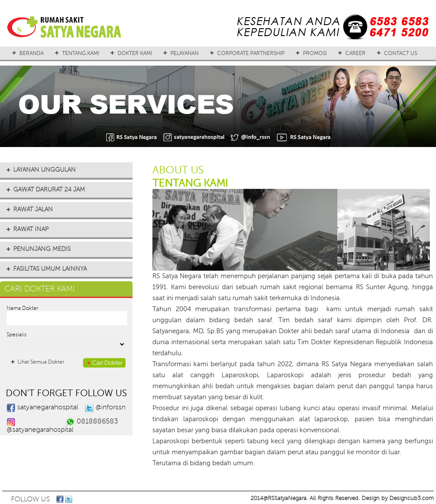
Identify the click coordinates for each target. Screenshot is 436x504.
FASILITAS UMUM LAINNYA (50, 269)
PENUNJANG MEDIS (42, 249)
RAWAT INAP (31, 229)
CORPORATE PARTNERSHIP (251, 53)
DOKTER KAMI (135, 53)
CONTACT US (401, 53)
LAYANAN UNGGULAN (44, 170)
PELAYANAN (185, 53)
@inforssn (111, 407)
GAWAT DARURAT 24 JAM (49, 189)
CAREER (355, 53)
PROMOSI (315, 53)
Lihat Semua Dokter (41, 362)
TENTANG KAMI (81, 53)
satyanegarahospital (48, 407)
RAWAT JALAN (33, 209)
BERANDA (31, 53)
